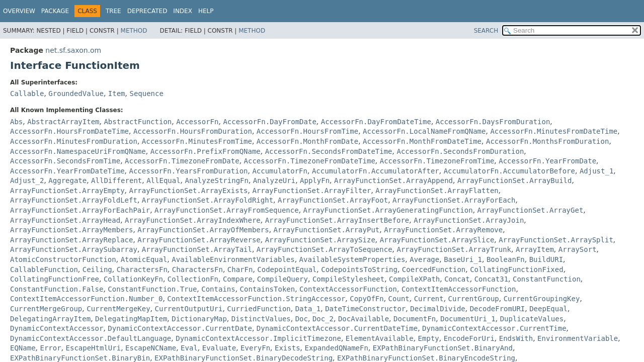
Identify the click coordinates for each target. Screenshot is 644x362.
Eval (189, 348)
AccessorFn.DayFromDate (269, 122)
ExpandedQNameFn (336, 348)
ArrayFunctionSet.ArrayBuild (515, 180)
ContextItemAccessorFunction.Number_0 (86, 299)
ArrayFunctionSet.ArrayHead (65, 220)
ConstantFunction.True (152, 289)
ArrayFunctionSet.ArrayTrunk (454, 249)
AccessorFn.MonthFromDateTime (422, 141)
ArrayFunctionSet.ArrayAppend (393, 180)
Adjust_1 (596, 171)
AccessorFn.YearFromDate (547, 161)
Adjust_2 (27, 180)
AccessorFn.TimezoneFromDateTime (310, 161)
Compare (238, 279)
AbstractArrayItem (63, 122)
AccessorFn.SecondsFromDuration (460, 151)
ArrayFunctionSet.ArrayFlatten (437, 191)
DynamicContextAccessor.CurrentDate (180, 328)
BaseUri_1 (463, 259)
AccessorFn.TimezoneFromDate (182, 161)
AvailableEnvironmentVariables (233, 259)
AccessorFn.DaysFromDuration (493, 122)
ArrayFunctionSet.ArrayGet (531, 210)
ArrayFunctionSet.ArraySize (320, 240)
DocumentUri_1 (468, 319)
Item (117, 94)
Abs (16, 122)
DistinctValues (261, 319)
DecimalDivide (438, 309)
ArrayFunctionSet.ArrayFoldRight (208, 200)
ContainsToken (268, 289)
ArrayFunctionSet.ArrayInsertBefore (337, 220)
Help (206, 11)
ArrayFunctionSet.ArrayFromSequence (227, 210)
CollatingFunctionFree (55, 279)
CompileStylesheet (348, 279)
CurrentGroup (474, 299)
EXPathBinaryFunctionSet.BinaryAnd (443, 348)
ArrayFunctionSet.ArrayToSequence (325, 249)
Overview (19, 11)
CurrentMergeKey (118, 309)
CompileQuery (283, 279)
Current (429, 299)
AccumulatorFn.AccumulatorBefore (509, 171)
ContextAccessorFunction (348, 289)
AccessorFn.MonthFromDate (307, 141)
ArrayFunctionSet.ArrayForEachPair (80, 210)
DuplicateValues (532, 319)
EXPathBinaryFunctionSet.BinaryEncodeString (426, 358)
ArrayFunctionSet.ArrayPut (327, 230)
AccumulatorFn (280, 171)
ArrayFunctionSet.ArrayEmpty (67, 191)
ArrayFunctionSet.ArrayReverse (199, 240)
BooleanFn (506, 259)
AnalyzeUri (274, 180)
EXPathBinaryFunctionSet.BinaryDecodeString (244, 358)
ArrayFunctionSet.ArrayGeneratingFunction (388, 210)
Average (424, 259)
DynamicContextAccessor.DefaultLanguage (91, 338)
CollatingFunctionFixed (516, 269)
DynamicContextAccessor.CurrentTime (494, 328)
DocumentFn (415, 319)
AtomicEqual (144, 259)
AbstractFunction (138, 122)
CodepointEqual (287, 269)
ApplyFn (315, 180)
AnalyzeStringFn (217, 180)
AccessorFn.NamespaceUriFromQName (78, 151)
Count (399, 299)
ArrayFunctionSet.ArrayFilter (311, 191)
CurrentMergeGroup (46, 309)
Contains (218, 289)
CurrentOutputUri (189, 309)
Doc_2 (323, 319)
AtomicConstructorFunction (63, 259)
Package (55, 11)
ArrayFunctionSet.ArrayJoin (469, 220)
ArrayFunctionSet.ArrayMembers (71, 230)
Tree (113, 11)
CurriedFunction (259, 309)
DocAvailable (364, 319)
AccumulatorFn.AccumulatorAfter (376, 171)
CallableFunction (44, 269)
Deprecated (147, 11)
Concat (457, 279)
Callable (27, 94)
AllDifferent (116, 180)
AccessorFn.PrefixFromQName (206, 151)
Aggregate (67, 180)
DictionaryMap (199, 319)
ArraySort (578, 249)
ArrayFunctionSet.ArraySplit (556, 240)
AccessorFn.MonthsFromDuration (547, 141)
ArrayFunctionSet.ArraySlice (437, 240)
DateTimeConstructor (365, 309)
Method (134, 31)
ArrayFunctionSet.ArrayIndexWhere (193, 220)
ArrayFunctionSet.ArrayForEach (454, 200)
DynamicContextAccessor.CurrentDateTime (337, 328)
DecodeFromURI (498, 309)
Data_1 (308, 309)
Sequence (146, 94)
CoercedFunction (434, 269)
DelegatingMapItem (131, 319)
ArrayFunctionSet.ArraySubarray (74, 249)
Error (50, 348)
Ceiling (97, 269)
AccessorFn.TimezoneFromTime (437, 161)
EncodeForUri (469, 338)
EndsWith (516, 338)
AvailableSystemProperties (352, 259)
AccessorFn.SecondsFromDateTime (329, 151)
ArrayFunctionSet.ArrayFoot (333, 200)
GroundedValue (76, 94)
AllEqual (163, 180)
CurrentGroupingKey (542, 299)
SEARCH (486, 31)
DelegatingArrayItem (50, 319)
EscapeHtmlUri (94, 348)
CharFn (240, 269)
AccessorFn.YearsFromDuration (188, 171)
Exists (288, 348)
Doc (302, 319)
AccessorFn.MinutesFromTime (197, 141)
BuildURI (546, 259)
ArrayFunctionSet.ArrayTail (197, 249)
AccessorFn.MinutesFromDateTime (554, 131)
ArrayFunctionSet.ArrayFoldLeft (74, 200)
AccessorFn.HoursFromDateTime (69, 131)
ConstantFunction (547, 279)
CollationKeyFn (133, 279)
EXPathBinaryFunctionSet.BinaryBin (80, 358)
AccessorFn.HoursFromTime (307, 131)
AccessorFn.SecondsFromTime (65, 161)
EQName (23, 348)
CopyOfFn (367, 299)
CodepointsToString (359, 269)
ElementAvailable (380, 338)
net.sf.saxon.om (73, 50)
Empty (429, 338)
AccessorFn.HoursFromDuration (193, 131)
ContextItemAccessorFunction (459, 289)
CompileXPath (414, 279)
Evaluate (219, 348)
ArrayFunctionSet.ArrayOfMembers (203, 230)
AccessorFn (197, 122)
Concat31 (491, 279)
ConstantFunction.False (57, 289)
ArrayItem (535, 249)
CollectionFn (193, 279)
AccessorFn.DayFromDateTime (376, 122)
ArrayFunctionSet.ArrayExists (188, 191)
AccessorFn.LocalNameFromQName (424, 131)
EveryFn (255, 348)
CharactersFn (142, 269)
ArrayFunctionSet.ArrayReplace (71, 240)
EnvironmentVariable (578, 338)
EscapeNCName (151, 348)
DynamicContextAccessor (57, 328)
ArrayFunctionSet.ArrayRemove (443, 230)
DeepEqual (548, 309)
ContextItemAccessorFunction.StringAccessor (256, 299)
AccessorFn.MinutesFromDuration (74, 141)
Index (183, 11)
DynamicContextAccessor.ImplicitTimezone (258, 338)
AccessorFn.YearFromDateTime (67, 171)
